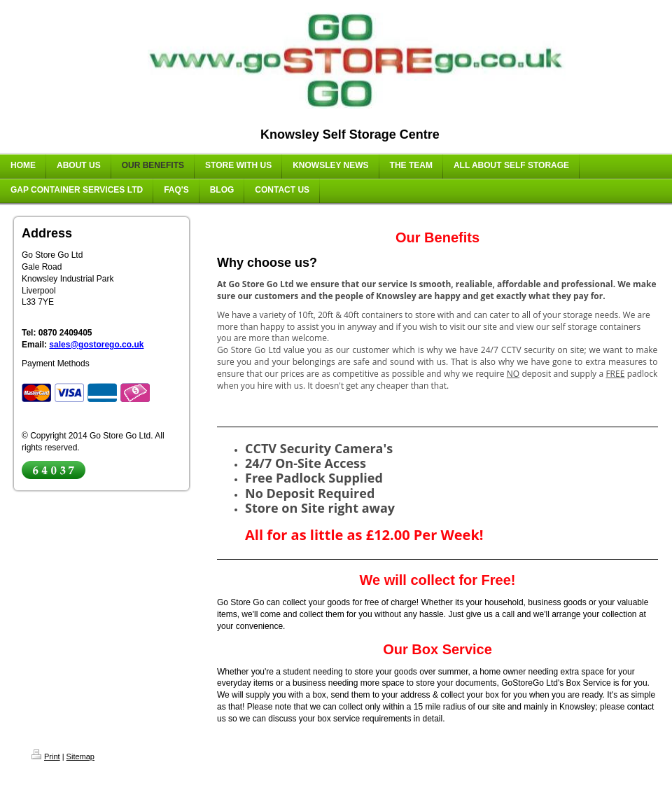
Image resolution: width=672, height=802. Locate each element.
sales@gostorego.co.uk (96, 345)
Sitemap (80, 756)
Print (46, 756)
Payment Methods (56, 364)
